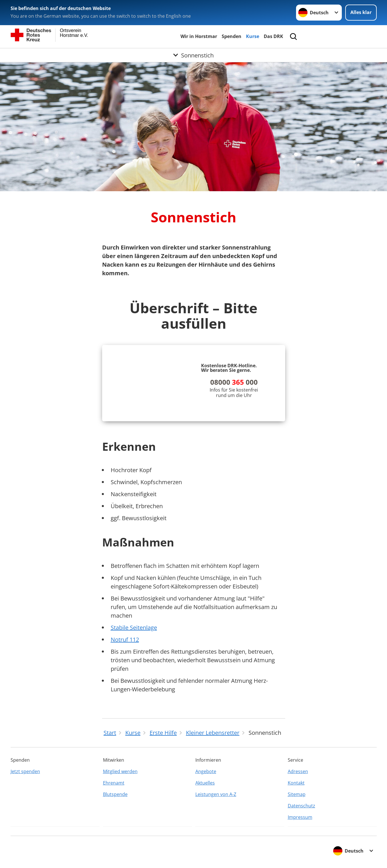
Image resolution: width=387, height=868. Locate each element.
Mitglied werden (120, 771)
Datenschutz (301, 806)
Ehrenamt (114, 783)
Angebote (206, 771)
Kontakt (296, 783)
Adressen (298, 771)
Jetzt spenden (25, 771)
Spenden (232, 36)
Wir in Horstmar (199, 36)
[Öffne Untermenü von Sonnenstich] (193, 55)
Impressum (300, 817)
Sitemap (297, 794)
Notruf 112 (125, 639)
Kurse (253, 36)
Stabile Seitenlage (134, 627)
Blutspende (115, 794)
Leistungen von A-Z (216, 794)
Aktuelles (205, 783)
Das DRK (273, 36)
